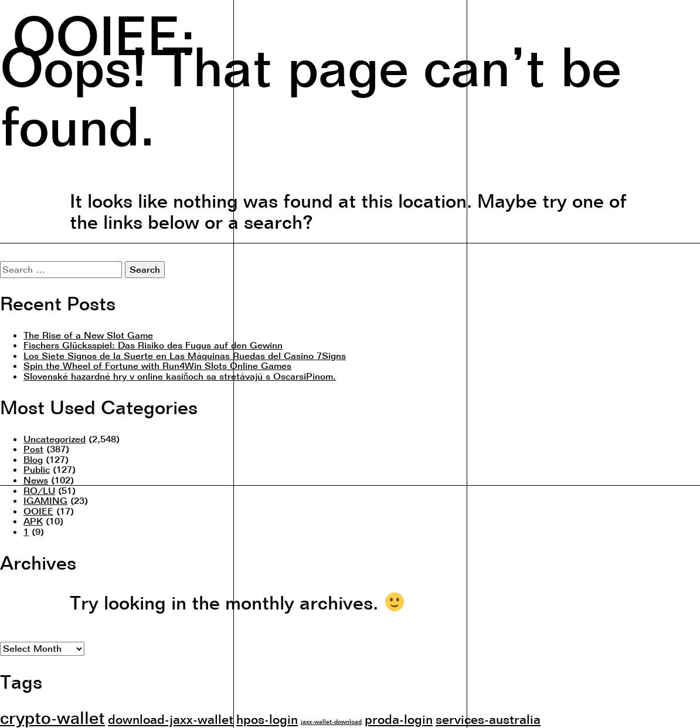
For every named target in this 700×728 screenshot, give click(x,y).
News (36, 480)
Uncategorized (55, 439)
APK (33, 521)
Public (37, 469)
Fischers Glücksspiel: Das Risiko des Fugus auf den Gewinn (153, 345)
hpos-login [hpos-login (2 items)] (267, 719)
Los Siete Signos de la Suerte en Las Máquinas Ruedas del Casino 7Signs (185, 355)
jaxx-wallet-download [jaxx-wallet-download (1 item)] (331, 722)
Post (33, 449)
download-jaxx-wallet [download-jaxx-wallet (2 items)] (171, 719)
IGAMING (45, 500)
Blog (33, 459)
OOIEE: (104, 33)
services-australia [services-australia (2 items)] (488, 719)
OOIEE (38, 511)
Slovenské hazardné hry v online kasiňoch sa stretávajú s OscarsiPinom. (180, 376)
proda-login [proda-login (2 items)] (399, 719)
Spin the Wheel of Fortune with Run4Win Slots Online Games (157, 365)
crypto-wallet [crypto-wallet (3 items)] (52, 717)
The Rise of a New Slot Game (88, 335)
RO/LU (39, 490)
